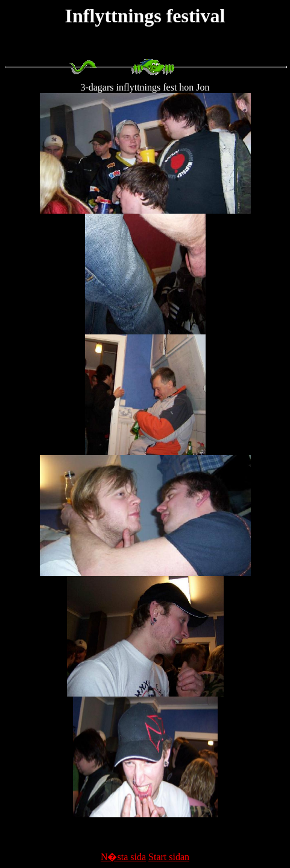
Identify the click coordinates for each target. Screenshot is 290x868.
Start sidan (169, 857)
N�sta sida (123, 857)
